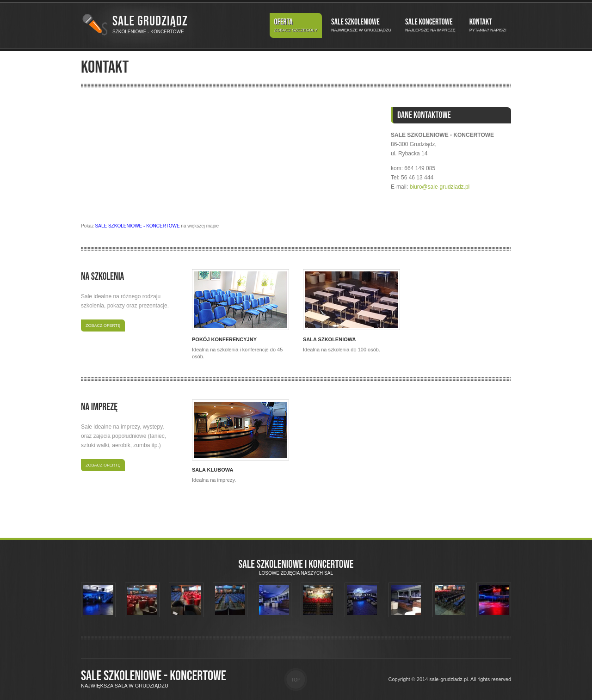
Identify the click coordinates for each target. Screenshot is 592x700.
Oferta (296, 25)
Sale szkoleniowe (361, 25)
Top (296, 680)
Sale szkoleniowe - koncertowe (154, 676)
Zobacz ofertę (103, 325)
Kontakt (488, 25)
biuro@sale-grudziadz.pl (440, 187)
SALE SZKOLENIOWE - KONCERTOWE (138, 226)
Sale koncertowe (430, 25)
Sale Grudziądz (150, 21)
